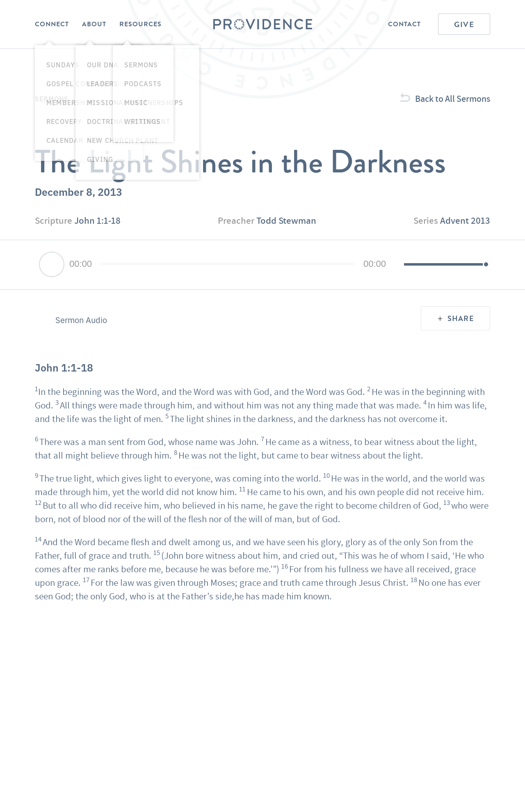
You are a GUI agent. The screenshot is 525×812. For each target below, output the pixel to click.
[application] (262, 265)
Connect (52, 24)
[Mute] (397, 265)
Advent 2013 (465, 220)
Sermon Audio (81, 320)
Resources (140, 24)
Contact (404, 24)
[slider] (228, 264)
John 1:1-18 (97, 220)
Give (464, 24)
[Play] (52, 264)
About (94, 24)
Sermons (52, 99)
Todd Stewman (286, 220)
